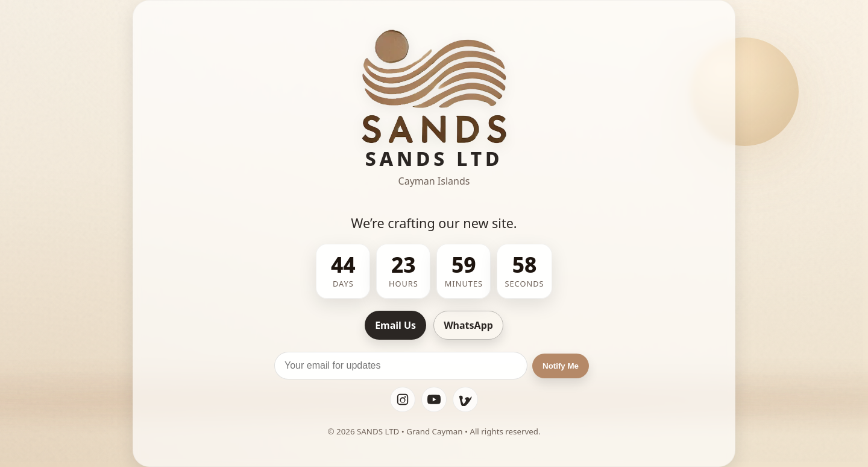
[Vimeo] (465, 399)
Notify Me (561, 366)
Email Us (395, 325)
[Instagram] (403, 399)
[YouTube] (434, 399)
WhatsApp (468, 325)
